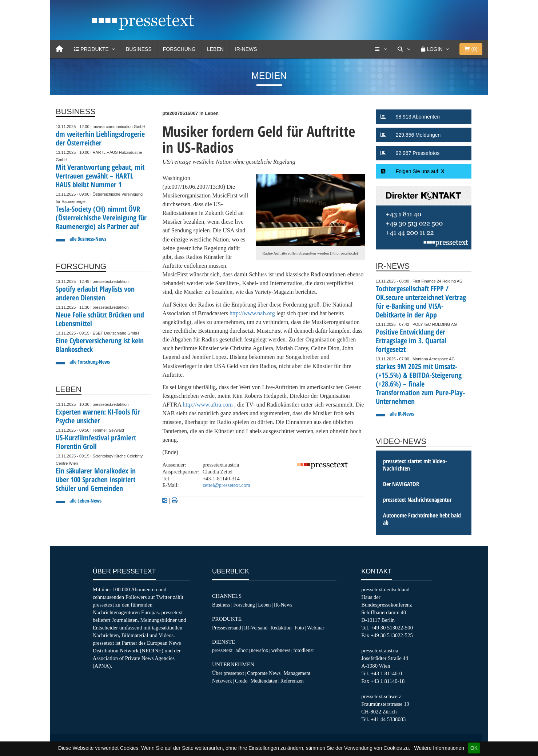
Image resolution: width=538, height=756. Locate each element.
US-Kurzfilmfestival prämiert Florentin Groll (96, 442)
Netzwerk (222, 681)
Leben (215, 49)
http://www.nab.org (252, 313)
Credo (241, 681)
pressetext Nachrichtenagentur (417, 500)
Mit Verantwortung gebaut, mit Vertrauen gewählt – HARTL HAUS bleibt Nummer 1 (100, 176)
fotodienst (303, 650)
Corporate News (264, 673)
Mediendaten (264, 681)
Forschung (179, 49)
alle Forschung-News (90, 362)
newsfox (259, 650)
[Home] (59, 49)
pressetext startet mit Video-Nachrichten (415, 465)
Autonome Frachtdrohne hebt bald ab (422, 519)
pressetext (222, 650)
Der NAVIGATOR (401, 484)
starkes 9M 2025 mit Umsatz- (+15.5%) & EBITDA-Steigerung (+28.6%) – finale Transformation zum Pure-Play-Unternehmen (420, 384)
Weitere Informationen (439, 748)
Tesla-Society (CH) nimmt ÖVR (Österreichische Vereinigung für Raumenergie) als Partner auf (101, 218)
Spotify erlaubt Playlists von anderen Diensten (95, 293)
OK (474, 748)
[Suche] (404, 49)
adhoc (242, 650)
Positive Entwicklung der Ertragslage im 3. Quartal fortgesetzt (411, 341)
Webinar (316, 628)
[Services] (381, 49)
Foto (299, 628)
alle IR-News (402, 414)
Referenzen (292, 681)
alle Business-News (88, 239)
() (471, 49)
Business (139, 49)
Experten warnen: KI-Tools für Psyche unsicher (98, 416)
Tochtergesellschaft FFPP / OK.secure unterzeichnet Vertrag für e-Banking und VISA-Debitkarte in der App (421, 302)
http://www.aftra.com (208, 405)
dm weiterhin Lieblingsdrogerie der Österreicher (100, 138)
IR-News (246, 49)
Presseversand (227, 628)
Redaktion (281, 628)
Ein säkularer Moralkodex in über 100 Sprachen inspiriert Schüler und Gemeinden (96, 479)
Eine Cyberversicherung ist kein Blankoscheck (100, 345)
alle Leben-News (85, 501)
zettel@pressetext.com (226, 485)
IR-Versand (256, 628)
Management (297, 673)
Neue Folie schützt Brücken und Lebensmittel (100, 319)
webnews (281, 650)
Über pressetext (228, 673)
